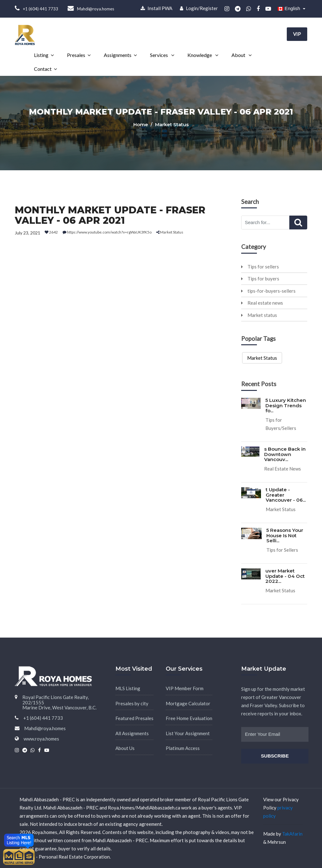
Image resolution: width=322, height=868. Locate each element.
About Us (125, 748)
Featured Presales (134, 718)
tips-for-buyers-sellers (268, 291)
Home (141, 124)
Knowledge (200, 55)
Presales (76, 55)
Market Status (262, 358)
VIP (297, 34)
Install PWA (156, 8)
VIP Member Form (185, 688)
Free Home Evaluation (189, 718)
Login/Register (199, 8)
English (290, 8)
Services (159, 55)
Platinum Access (183, 748)
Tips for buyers (260, 279)
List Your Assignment (188, 733)
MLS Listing (128, 688)
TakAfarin (292, 834)
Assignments (118, 55)
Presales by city (132, 703)
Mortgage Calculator (188, 703)
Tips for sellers (260, 267)
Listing (41, 55)
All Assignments (132, 733)
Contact (43, 69)
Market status (259, 315)
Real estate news (262, 303)
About (239, 55)
